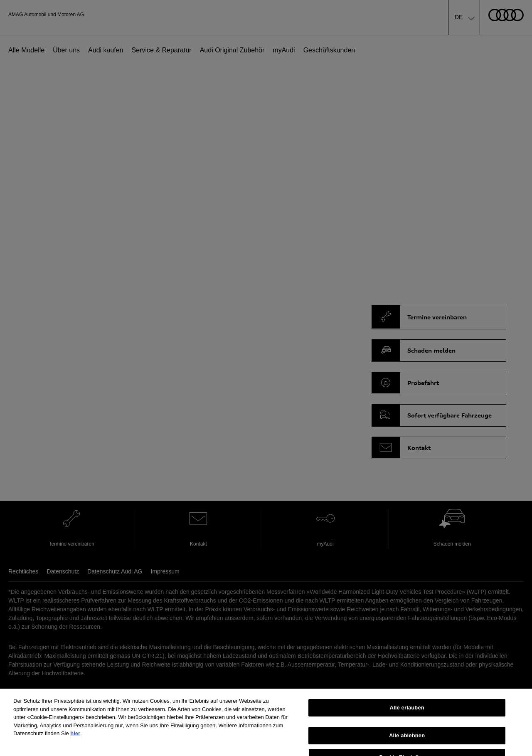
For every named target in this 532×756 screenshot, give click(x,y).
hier (75, 738)
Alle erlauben (407, 712)
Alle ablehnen (407, 740)
